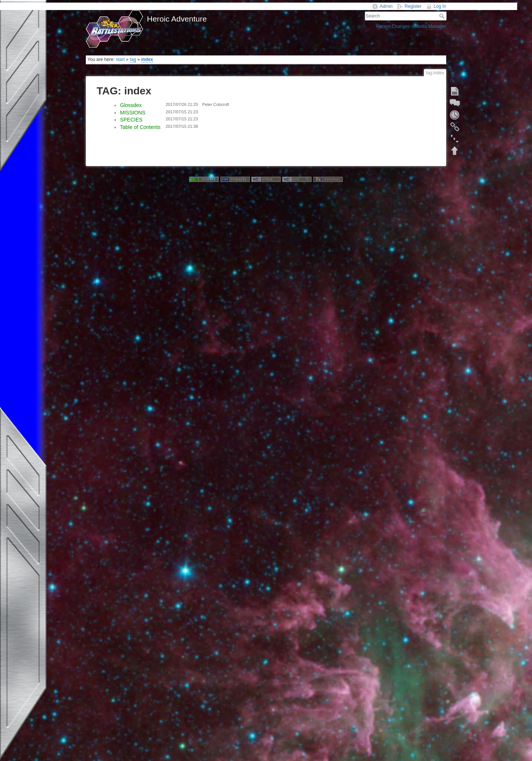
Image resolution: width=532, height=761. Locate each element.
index (147, 59)
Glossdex (131, 105)
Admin (386, 6)
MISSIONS (133, 113)
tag (133, 59)
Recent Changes (393, 26)
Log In (440, 6)
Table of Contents (140, 127)
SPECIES (131, 120)
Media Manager (430, 26)
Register (413, 6)
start (120, 59)
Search (443, 16)
